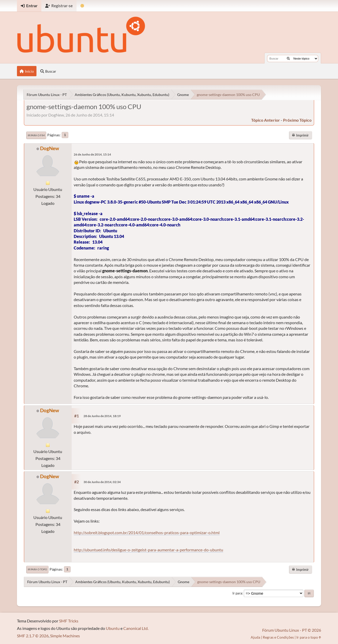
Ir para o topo (37, 569)
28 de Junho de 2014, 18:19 (102, 416)
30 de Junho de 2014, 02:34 (102, 482)
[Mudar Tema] (82, 6)
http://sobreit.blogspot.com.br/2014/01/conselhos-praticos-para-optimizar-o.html (147, 532)
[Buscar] (288, 59)
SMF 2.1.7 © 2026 (33, 636)
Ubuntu (113, 628)
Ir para (237, 593)
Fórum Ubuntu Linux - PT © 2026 (292, 630)
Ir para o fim (36, 135)
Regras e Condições (278, 637)
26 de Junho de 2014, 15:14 (92, 154)
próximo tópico (297, 120)
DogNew (50, 148)
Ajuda (255, 637)
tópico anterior (266, 120)
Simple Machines (65, 636)
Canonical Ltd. (136, 628)
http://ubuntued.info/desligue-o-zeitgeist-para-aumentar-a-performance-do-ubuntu (148, 550)
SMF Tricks (69, 621)
